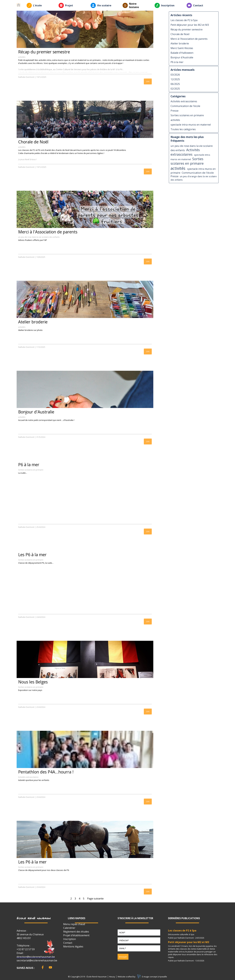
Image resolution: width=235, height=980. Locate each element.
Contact (198, 5)
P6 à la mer (29, 465)
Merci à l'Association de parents (48, 232)
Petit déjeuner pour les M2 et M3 (190, 25)
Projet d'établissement (76, 935)
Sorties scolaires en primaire (31, 470)
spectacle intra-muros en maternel (191, 125)
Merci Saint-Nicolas (182, 48)
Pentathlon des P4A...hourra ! (46, 772)
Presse (175, 111)
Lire (148, 81)
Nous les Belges (33, 682)
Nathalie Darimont (26, 77)
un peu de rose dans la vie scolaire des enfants (39, 237)
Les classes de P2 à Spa (184, 20)
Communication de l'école (185, 106)
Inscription (168, 5)
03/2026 (175, 75)
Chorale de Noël (33, 142)
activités (22, 57)
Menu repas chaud (74, 924)
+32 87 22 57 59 (26, 949)
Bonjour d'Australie (36, 412)
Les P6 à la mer (32, 555)
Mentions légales (73, 946)
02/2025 (175, 89)
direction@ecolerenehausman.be (36, 957)
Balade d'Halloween (182, 53)
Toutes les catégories (183, 129)
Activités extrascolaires (28, 777)
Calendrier (69, 928)
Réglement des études (76, 932)
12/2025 (175, 79)
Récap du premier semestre (44, 52)
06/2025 (175, 84)
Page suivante (95, 899)
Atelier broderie (33, 322)
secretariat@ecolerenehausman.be (37, 960)
